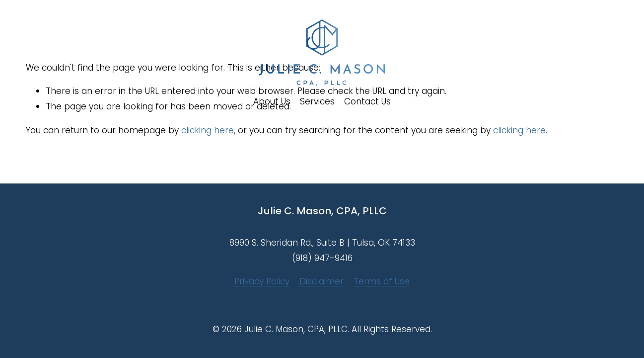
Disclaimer (322, 281)
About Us (272, 101)
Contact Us (367, 101)
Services (317, 101)
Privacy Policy (262, 281)
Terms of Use (382, 281)
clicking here (208, 130)
